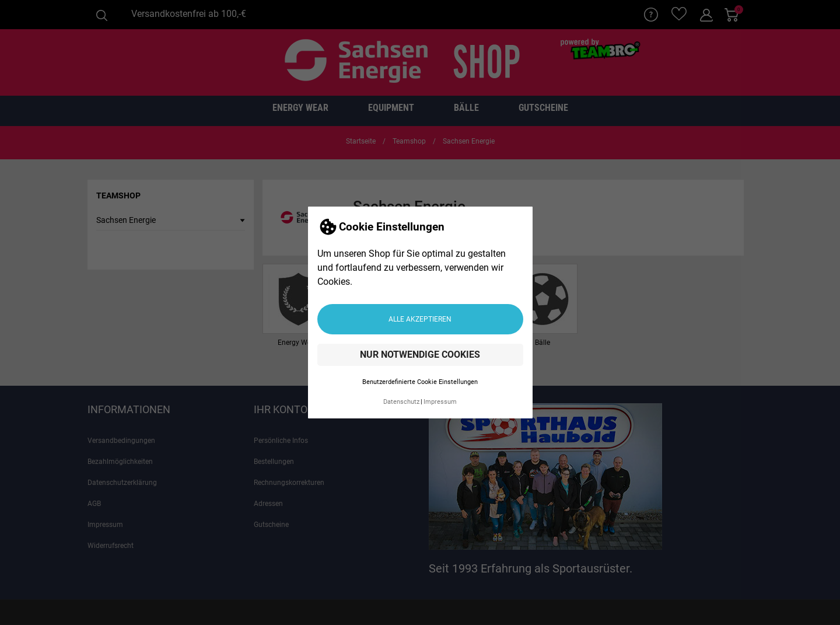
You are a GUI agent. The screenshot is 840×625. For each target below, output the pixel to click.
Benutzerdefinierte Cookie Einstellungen (420, 382)
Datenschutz (401, 402)
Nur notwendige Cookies (420, 355)
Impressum (440, 402)
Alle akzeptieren (420, 319)
